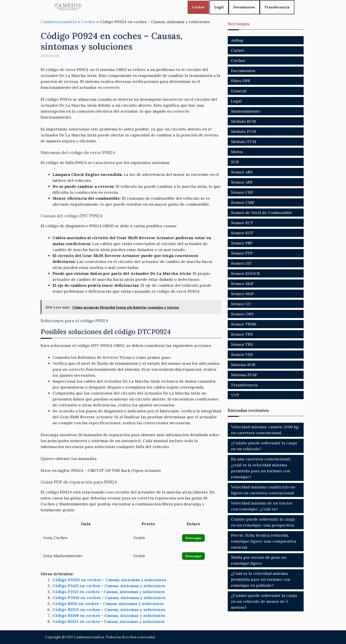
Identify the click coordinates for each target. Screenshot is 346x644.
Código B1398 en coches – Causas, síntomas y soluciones (109, 615)
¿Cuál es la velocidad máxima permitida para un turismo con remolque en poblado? (261, 579)
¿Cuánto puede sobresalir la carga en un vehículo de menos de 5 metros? (264, 601)
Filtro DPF (241, 81)
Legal (219, 7)
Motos (237, 152)
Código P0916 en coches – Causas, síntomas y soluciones (109, 598)
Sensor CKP (242, 192)
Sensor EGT (242, 233)
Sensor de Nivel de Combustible (262, 213)
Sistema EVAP (244, 375)
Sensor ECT (242, 223)
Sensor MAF (242, 284)
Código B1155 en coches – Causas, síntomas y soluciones (108, 604)
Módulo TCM (244, 142)
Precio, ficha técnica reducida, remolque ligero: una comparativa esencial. (264, 541)
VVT (235, 395)
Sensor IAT (241, 263)
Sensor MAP (242, 294)
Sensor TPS (242, 334)
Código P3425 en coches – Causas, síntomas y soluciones (109, 586)
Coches (198, 7)
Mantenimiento (246, 111)
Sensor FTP (242, 253)
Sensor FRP (242, 243)
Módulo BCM (243, 121)
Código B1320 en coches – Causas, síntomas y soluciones (109, 610)
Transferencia (277, 7)
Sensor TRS (242, 344)
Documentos (244, 7)
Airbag (237, 40)
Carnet (238, 50)
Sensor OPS (242, 314)
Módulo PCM (243, 131)
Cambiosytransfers (59, 22)
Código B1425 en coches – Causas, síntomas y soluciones (108, 621)
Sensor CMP (243, 202)
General (239, 91)
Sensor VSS (242, 355)
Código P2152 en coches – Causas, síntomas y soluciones (108, 592)
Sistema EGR (243, 365)
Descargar (193, 538)
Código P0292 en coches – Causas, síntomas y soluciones (109, 580)
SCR (235, 162)
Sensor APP (242, 182)
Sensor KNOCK (245, 273)
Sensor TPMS (244, 324)
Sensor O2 (241, 304)
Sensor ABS (242, 172)
